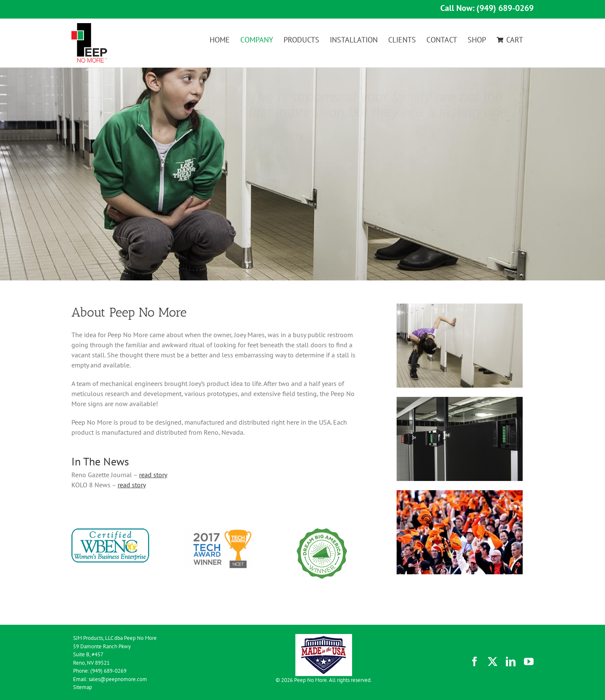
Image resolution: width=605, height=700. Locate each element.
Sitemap (83, 687)
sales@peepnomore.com (118, 679)
